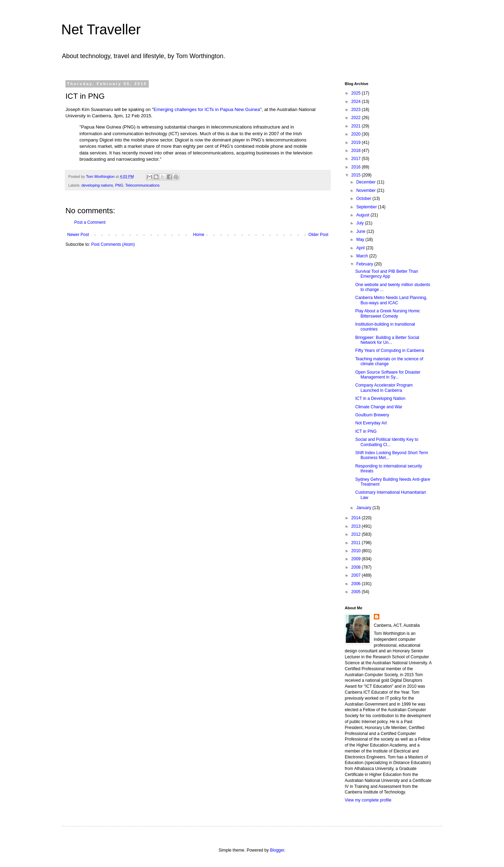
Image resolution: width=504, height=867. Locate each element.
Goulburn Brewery (372, 415)
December (367, 182)
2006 (357, 584)
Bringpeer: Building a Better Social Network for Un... (387, 340)
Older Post (318, 235)
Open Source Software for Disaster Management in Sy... (388, 375)
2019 (357, 143)
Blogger (277, 850)
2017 (357, 159)
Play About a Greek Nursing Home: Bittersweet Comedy (388, 313)
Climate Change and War (379, 407)
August (363, 215)
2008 (357, 567)
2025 (357, 93)
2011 (357, 543)
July (361, 223)
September (367, 207)
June (361, 231)
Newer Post (78, 235)
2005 (357, 592)
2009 (357, 559)
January (364, 508)
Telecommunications (142, 185)
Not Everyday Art (371, 423)
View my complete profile (368, 800)
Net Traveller (101, 29)
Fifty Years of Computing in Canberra (390, 351)
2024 (357, 102)
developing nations (97, 185)
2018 (357, 151)
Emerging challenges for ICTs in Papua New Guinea (207, 109)
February (365, 264)
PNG (119, 185)
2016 (357, 167)
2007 (357, 575)
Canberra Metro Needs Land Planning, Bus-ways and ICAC (391, 300)
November (367, 190)
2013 (357, 526)
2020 (357, 134)
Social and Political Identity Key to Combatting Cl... (387, 442)
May (361, 240)
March (363, 256)
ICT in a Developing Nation (380, 398)
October (364, 199)
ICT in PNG (366, 431)
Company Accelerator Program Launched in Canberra (384, 388)
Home (199, 235)
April (361, 248)
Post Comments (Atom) (113, 244)
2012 (357, 534)
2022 (357, 118)
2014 (357, 518)
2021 (357, 126)
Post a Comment (90, 222)
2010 (357, 551)
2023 (357, 110)
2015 (357, 175)
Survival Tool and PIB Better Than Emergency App (387, 274)
